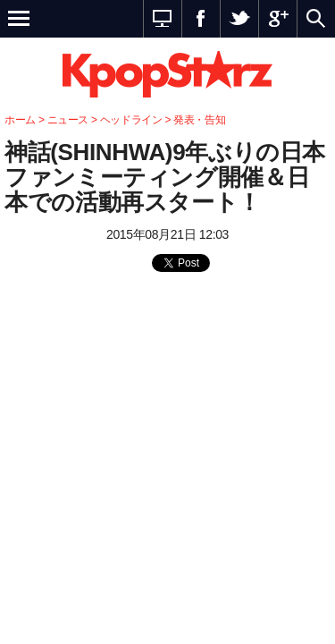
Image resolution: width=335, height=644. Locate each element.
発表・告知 (199, 120)
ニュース (70, 120)
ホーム (20, 120)
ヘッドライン (131, 120)
